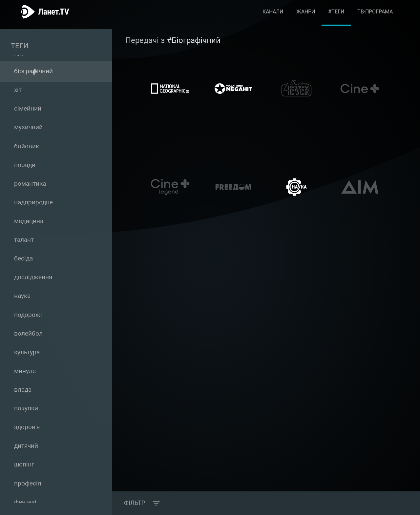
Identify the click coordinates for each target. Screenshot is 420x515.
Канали (273, 15)
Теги (48, 45)
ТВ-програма (375, 15)
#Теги (336, 15)
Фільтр (136, 503)
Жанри (306, 15)
